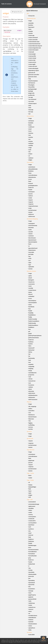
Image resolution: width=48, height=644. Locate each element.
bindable (31, 123)
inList (30, 131)
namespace (32, 192)
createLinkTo (32, 521)
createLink (31, 519)
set (29, 613)
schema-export (33, 103)
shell (30, 106)
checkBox (31, 508)
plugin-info (31, 93)
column (31, 234)
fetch (30, 244)
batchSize (31, 228)
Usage (30, 21)
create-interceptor (33, 50)
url (29, 156)
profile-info (32, 95)
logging (30, 423)
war (30, 114)
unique (30, 154)
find (30, 309)
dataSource (32, 415)
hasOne (31, 344)
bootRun (31, 25)
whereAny (31, 391)
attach (30, 278)
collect (30, 510)
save (30, 383)
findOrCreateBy (33, 319)
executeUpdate (33, 303)
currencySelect (33, 523)
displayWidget (32, 487)
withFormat (32, 216)
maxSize (31, 137)
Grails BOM (32, 635)
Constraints (30, 116)
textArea (31, 620)
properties (31, 375)
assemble (31, 23)
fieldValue (31, 541)
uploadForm (32, 628)
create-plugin (32, 54)
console (31, 33)
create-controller (33, 40)
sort (30, 261)
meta (30, 593)
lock (30, 362)
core (30, 413)
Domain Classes (31, 271)
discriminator (32, 238)
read (30, 377)
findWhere (31, 327)
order (30, 258)
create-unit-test (33, 66)
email (30, 129)
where (30, 389)
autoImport (32, 223)
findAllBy (31, 313)
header (30, 190)
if (29, 566)
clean (30, 29)
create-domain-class (34, 42)
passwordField (32, 599)
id (29, 246)
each (30, 527)
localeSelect (32, 589)
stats (30, 108)
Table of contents (6, 4)
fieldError (31, 539)
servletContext (32, 210)
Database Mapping (32, 219)
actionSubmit (32, 502)
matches (31, 133)
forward (31, 183)
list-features (32, 83)
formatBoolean (33, 552)
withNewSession (33, 395)
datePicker (31, 525)
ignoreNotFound (33, 248)
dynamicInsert (32, 240)
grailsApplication (33, 186)
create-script (32, 60)
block (30, 475)
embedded (31, 296)
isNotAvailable (32, 574)
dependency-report (34, 70)
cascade (31, 232)
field (30, 489)
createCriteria (32, 290)
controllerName (33, 175)
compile (31, 31)
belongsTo (31, 280)
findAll (30, 311)
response (31, 204)
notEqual (31, 143)
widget (30, 160)
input (30, 491)
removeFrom (32, 381)
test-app (31, 112)
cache (30, 230)
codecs (30, 409)
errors (30, 179)
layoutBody (32, 580)
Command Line (31, 18)
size (30, 152)
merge (30, 371)
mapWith (31, 364)
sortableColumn (33, 616)
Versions (29, 632)
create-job (31, 52)
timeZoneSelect (33, 624)
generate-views (33, 77)
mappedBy (31, 367)
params (31, 194)
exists (30, 305)
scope (30, 208)
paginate (31, 597)
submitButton (32, 618)
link (30, 587)
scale (30, 150)
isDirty (30, 352)
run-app (31, 97)
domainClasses (33, 417)
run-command (32, 99)
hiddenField (32, 564)
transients (31, 385)
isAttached (31, 350)
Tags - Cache (30, 473)
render (30, 198)
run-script (31, 101)
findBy (30, 317)
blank (30, 125)
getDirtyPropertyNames (35, 336)
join (30, 578)
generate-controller (34, 75)
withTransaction (33, 399)
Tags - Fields (30, 480)
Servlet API (30, 439)
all (29, 482)
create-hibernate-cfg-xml (35, 46)
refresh (30, 379)
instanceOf (31, 348)
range (30, 148)
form (30, 548)
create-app (31, 35)
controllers (31, 411)
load (30, 360)
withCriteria (32, 393)
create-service (32, 62)
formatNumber (33, 556)
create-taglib (32, 64)
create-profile (32, 56)
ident (30, 346)
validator (31, 158)
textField (31, 622)
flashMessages (32, 545)
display (30, 485)
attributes (31, 121)
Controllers (30, 162)
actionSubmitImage (34, 504)
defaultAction (32, 177)
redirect (31, 196)
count (30, 286)
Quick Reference (32, 11)
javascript (31, 576)
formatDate (32, 554)
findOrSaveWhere (33, 325)
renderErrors (32, 607)
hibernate (31, 419)
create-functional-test (34, 44)
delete (30, 292)
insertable (31, 252)
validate (31, 387)
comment (31, 236)
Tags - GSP (30, 500)
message (31, 591)
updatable (31, 267)
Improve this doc (17, 12)
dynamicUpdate (33, 242)
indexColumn (32, 250)
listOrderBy (32, 358)
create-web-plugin (33, 68)
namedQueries (32, 373)
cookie (30, 512)
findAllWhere (32, 315)
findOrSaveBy (32, 323)
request (31, 200)
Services (29, 431)
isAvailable (31, 572)
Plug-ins (29, 402)
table (30, 263)
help (30, 79)
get (29, 331)
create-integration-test (35, 48)
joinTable (31, 254)
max (30, 135)
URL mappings (32, 406)
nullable (31, 145)
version (30, 269)
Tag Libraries (31, 450)
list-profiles (32, 87)
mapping (31, 369)
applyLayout (32, 506)
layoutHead (32, 583)
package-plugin (33, 89)
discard (30, 294)
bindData (31, 171)
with (30, 497)
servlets (31, 429)
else (30, 531)
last (29, 354)
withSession (32, 397)
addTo (30, 276)
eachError (31, 529)
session (30, 212)
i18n (30, 421)
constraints (32, 284)
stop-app (31, 110)
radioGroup (32, 603)
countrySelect (32, 517)
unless (30, 626)
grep (30, 558)
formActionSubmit (33, 550)
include (30, 570)
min (30, 139)
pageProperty (32, 595)
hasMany (31, 342)
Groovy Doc (32, 16)
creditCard (31, 127)
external (31, 535)
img (29, 568)
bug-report (31, 27)
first (30, 329)
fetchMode (31, 307)
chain (30, 173)
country (31, 515)
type (30, 265)
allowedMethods (33, 169)
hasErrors (31, 188)
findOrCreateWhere (34, 321)
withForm (31, 214)
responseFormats (33, 206)
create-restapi (32, 58)
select (30, 611)
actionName (32, 167)
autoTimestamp (33, 225)
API (28, 13)
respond (31, 202)
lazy (30, 256)
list (29, 356)
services (31, 427)
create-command (33, 38)
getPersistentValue (34, 338)
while (30, 630)
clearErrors (31, 282)
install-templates (33, 81)
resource (31, 609)
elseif (30, 533)
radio (30, 601)
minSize (31, 141)
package (31, 91)
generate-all (32, 73)
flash (30, 181)
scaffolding (31, 425)
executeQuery (32, 301)
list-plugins (31, 85)
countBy (31, 288)
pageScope (31, 460)
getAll (30, 334)
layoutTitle (31, 585)
